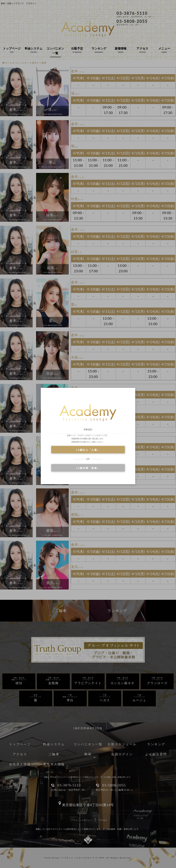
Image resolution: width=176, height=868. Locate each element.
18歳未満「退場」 (88, 468)
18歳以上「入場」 (88, 450)
